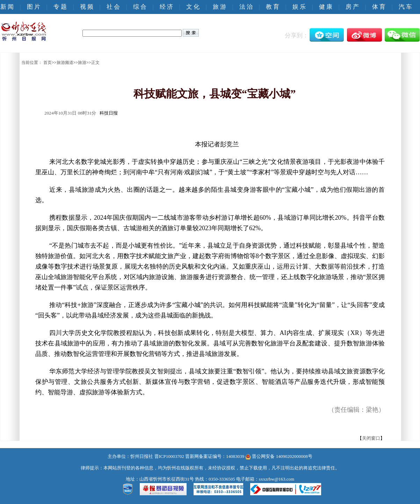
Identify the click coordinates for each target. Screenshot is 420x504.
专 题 (60, 7)
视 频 (87, 7)
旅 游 (219, 7)
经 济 (166, 7)
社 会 (113, 7)
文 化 (193, 7)
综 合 (140, 7)
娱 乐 (299, 7)
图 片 (34, 7)
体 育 (379, 7)
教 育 (273, 7)
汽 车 (405, 7)
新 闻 (7, 7)
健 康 (326, 7)
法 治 (246, 7)
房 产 (352, 7)
